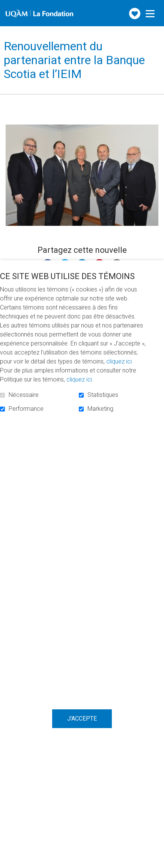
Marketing (100, 409)
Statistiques (103, 395)
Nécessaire (24, 395)
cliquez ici (119, 361)
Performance (26, 409)
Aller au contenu (6, 6)
